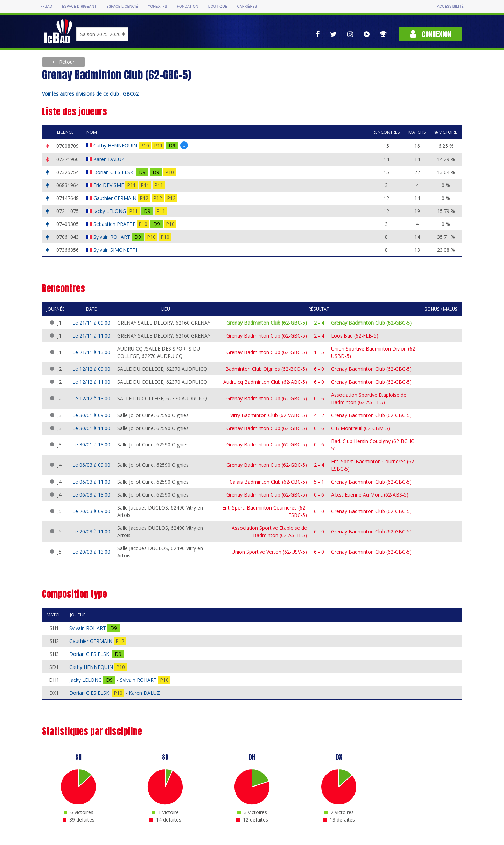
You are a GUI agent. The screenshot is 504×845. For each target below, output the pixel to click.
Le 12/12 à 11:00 (91, 382)
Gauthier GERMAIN (116, 198)
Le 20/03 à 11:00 (91, 531)
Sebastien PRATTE (115, 224)
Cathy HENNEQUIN (116, 146)
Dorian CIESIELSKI (115, 172)
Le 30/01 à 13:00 (91, 445)
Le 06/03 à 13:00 (91, 495)
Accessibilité (450, 6)
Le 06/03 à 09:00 (91, 465)
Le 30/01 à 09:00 (91, 415)
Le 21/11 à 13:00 (91, 352)
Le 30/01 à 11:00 (91, 428)
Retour (66, 62)
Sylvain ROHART (113, 237)
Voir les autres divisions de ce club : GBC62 (90, 94)
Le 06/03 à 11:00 (91, 482)
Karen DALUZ (110, 159)
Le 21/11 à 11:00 (91, 336)
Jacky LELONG (110, 211)
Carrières (247, 6)
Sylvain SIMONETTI (116, 250)
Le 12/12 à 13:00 (91, 398)
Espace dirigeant (79, 6)
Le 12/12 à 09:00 (91, 369)
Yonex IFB (157, 6)
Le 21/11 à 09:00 (91, 323)
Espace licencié (122, 6)
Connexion (430, 34)
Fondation (187, 6)
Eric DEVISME (109, 185)
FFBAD (46, 6)
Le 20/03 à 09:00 (91, 511)
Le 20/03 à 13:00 (91, 552)
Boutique (218, 6)
